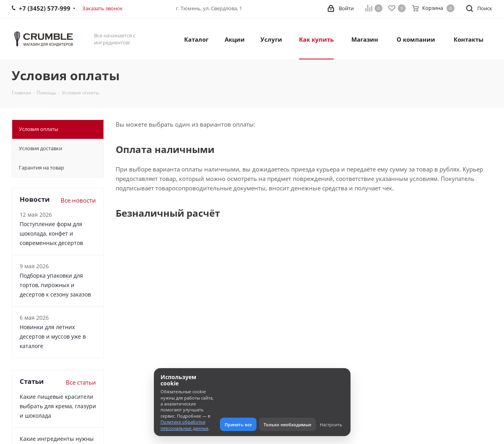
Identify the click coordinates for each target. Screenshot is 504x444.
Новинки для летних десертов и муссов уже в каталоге (53, 336)
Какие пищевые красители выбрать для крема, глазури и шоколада (58, 406)
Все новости (78, 200)
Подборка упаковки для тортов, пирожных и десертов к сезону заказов (55, 285)
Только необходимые (287, 425)
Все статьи (81, 382)
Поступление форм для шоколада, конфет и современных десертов (51, 233)
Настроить (331, 425)
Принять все (238, 425)
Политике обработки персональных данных (185, 425)
